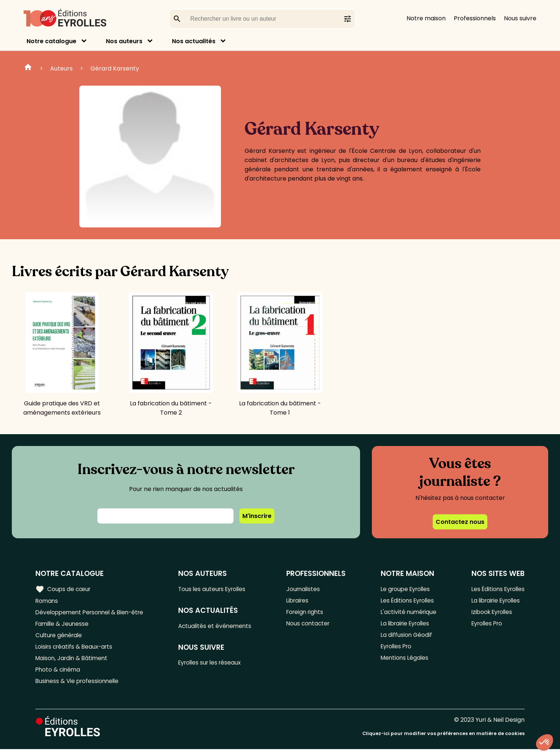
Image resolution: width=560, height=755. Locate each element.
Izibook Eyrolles (490, 613)
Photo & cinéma (59, 674)
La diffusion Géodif (405, 638)
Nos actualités (194, 41)
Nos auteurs (124, 41)
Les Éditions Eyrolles (407, 601)
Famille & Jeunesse (63, 626)
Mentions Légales (403, 662)
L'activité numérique (407, 613)
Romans (47, 601)
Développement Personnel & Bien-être (92, 613)
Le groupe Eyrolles (405, 589)
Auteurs (61, 68)
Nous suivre (520, 18)
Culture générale (60, 638)
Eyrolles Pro (395, 650)
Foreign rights (308, 613)
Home (28, 68)
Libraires (300, 601)
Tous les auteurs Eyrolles (216, 589)
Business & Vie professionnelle (79, 687)
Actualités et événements (218, 627)
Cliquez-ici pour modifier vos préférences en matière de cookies (443, 739)
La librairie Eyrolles (405, 626)
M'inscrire (257, 516)
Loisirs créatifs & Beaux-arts (76, 650)
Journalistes (305, 589)
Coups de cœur (64, 589)
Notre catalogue (51, 41)
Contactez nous (460, 522)
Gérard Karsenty (115, 68)
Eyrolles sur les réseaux (214, 664)
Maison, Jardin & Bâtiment (73, 662)
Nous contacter (310, 626)
